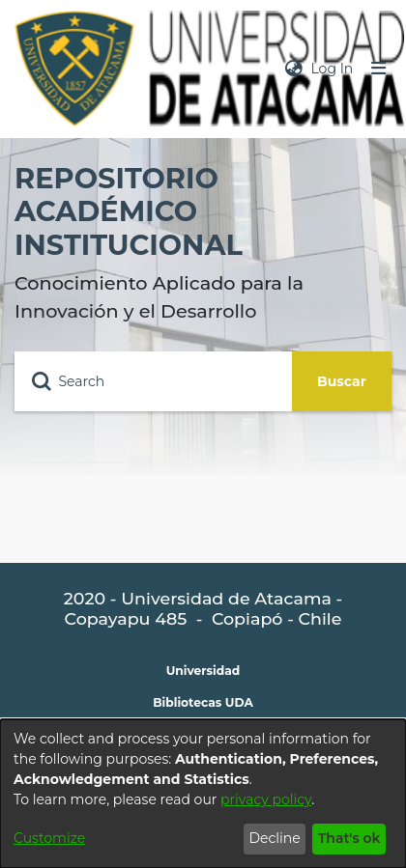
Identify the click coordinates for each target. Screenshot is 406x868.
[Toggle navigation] (379, 69)
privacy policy (266, 799)
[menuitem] (294, 69)
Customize (49, 838)
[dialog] (203, 794)
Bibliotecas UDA (203, 702)
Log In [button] (333, 69)
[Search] (153, 381)
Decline (274, 838)
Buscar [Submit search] (342, 381)
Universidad (203, 671)
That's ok (349, 838)
